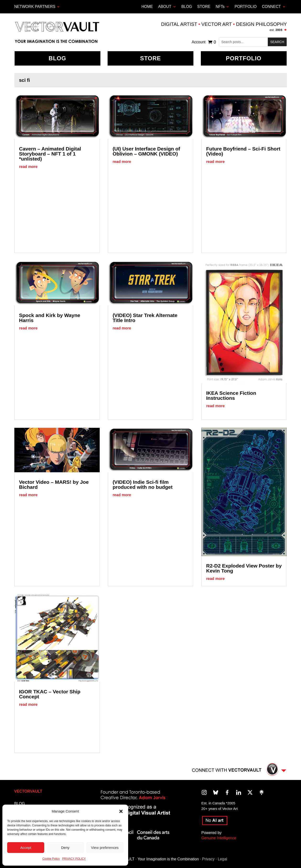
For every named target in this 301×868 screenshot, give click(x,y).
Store (150, 58)
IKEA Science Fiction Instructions (231, 395)
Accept (26, 848)
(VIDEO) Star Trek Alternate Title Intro (145, 318)
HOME (147, 7)
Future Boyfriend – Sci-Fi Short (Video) (243, 151)
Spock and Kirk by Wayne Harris (50, 318)
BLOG (187, 7)
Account (199, 42)
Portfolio (244, 58)
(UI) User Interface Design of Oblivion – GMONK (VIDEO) (146, 151)
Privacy (208, 859)
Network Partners (35, 7)
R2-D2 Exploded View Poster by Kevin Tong (244, 568)
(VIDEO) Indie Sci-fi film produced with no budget (143, 484)
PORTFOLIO (246, 7)
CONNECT (271, 7)
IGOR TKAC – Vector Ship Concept (50, 694)
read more (28, 167)
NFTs (220, 7)
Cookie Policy (51, 859)
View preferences (105, 848)
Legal (222, 859)
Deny (65, 848)
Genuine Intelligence (219, 838)
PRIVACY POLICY (74, 859)
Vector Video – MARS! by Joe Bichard (54, 484)
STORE (204, 7)
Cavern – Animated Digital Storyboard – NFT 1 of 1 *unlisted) (50, 154)
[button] (121, 811)
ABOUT (165, 7)
